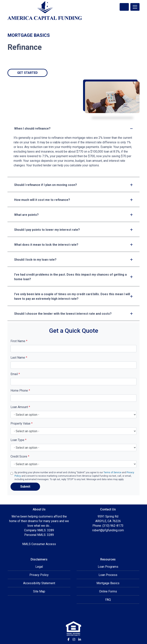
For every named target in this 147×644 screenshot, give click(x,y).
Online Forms (108, 591)
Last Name (19, 358)
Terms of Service (112, 472)
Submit (25, 487)
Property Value (22, 423)
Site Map (39, 591)
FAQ (108, 600)
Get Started (27, 73)
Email (15, 374)
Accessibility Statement (39, 583)
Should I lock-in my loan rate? (73, 260)
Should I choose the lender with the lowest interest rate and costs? (73, 314)
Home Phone (20, 391)
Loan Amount (20, 407)
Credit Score (20, 456)
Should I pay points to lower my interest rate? (73, 230)
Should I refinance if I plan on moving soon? (73, 185)
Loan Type (18, 440)
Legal (39, 567)
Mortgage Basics (108, 583)
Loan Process (108, 575)
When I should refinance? (73, 129)
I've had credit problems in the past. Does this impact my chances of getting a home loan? (73, 277)
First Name (19, 341)
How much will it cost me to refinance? (73, 200)
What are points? (73, 215)
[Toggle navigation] (135, 7)
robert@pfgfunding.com (108, 530)
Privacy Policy (39, 575)
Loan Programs (108, 567)
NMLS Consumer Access (39, 544)
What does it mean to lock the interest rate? (73, 245)
